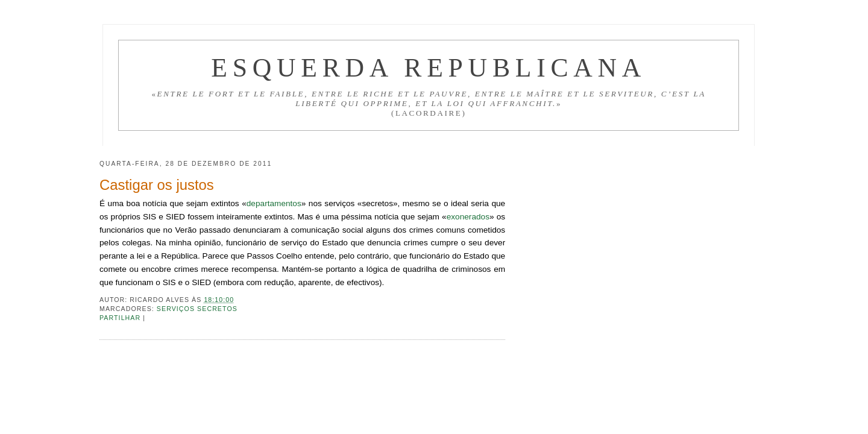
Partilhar (121, 318)
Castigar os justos (157, 185)
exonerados (468, 217)
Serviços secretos (197, 309)
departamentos (274, 203)
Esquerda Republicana (429, 68)
